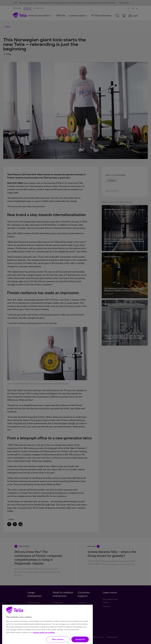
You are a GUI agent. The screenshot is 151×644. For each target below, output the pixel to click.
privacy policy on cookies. (44, 641)
